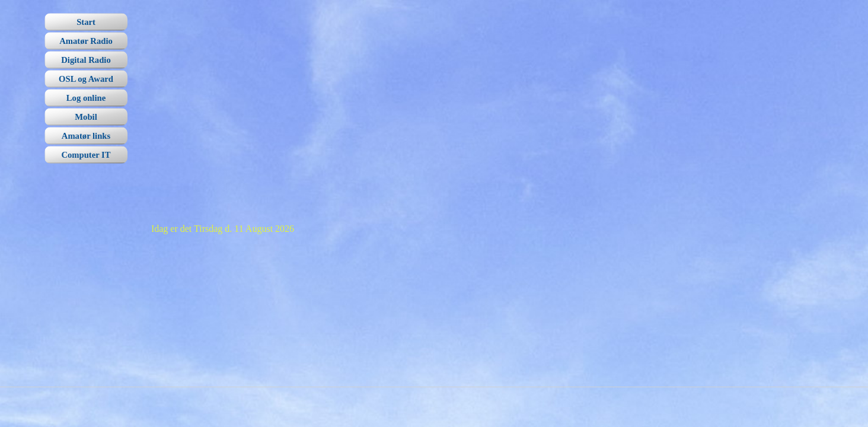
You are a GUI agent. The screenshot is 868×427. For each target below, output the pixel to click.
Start (86, 22)
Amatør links (86, 136)
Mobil (86, 117)
